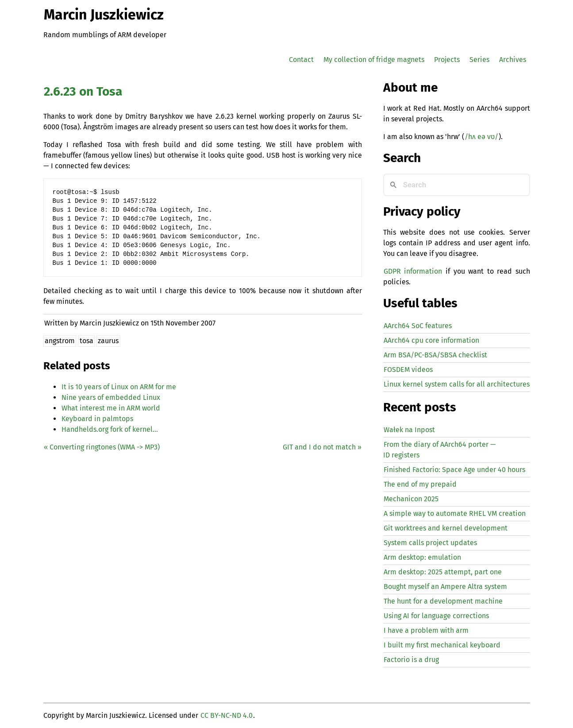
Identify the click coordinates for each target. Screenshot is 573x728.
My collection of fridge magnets (374, 60)
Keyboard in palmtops (97, 419)
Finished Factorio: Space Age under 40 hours (454, 470)
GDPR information (413, 271)
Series (479, 60)
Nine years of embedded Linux (111, 397)
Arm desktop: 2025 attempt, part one (443, 572)
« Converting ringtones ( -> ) (102, 447)
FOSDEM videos (408, 370)
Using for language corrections (436, 616)
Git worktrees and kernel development (446, 528)
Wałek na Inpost (409, 430)
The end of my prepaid (420, 484)
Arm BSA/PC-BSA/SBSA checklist (435, 355)
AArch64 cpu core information (431, 340)
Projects (447, 60)
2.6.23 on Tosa (83, 91)
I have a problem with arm (426, 630)
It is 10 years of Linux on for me (119, 387)
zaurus (108, 341)
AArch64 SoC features (418, 326)
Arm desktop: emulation (422, 557)
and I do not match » (322, 447)
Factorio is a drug (411, 660)
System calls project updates (430, 543)
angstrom (60, 341)
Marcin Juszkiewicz (104, 15)
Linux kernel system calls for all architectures (457, 384)
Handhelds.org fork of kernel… (110, 429)
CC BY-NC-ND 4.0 (227, 715)
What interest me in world (111, 408)
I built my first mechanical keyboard (442, 645)
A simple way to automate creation (455, 513)
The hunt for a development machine (443, 601)
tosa (87, 341)
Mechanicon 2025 (411, 499)
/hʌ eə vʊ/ (481, 137)
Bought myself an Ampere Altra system (445, 587)
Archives (513, 60)
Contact (301, 60)
